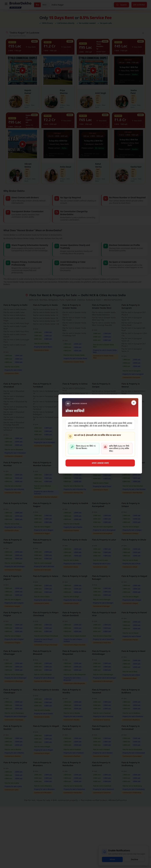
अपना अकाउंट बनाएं (75, 463)
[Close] (109, 403)
